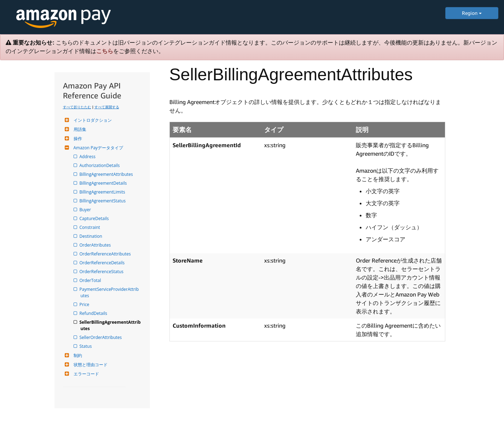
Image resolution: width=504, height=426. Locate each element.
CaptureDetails (95, 218)
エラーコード (85, 374)
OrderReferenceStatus (102, 272)
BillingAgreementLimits (103, 192)
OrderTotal (91, 280)
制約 (77, 355)
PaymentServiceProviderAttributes (110, 292)
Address (88, 157)
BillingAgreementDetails (104, 183)
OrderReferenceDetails (103, 263)
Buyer (86, 210)
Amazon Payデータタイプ (98, 148)
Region (472, 13)
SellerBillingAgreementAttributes (111, 325)
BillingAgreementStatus (103, 201)
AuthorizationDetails (100, 165)
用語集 (79, 129)
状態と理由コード (90, 365)
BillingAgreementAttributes (107, 174)
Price (85, 304)
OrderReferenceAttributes (106, 254)
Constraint (90, 227)
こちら (105, 51)
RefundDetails (94, 313)
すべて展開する (107, 107)
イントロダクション (92, 120)
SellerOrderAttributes (101, 337)
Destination (91, 236)
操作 (77, 139)
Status (86, 346)
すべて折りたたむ (77, 107)
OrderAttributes (96, 245)
